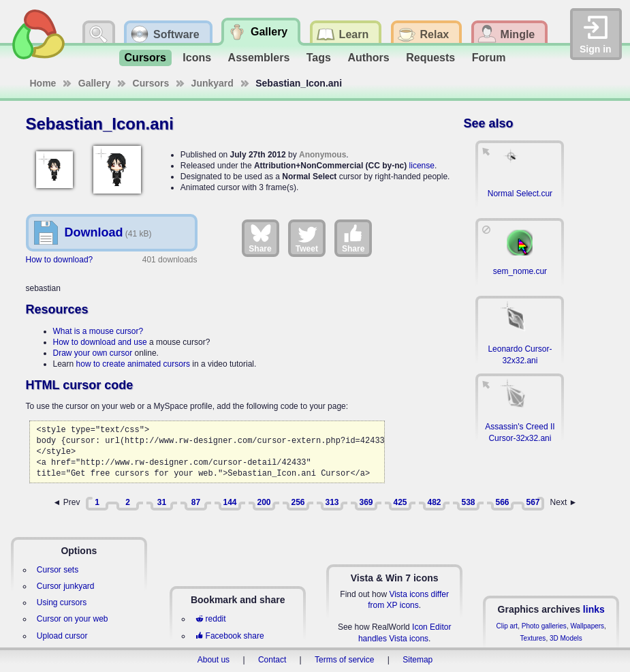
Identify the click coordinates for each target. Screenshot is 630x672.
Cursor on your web (73, 619)
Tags (319, 58)
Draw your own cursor (93, 353)
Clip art (507, 626)
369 (366, 502)
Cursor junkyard (66, 586)
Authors (368, 58)
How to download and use (100, 342)
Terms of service (344, 660)
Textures (533, 638)
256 (298, 502)
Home (43, 83)
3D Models (566, 638)
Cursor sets (58, 570)
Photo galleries (544, 626)
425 (400, 502)
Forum (489, 58)
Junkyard (212, 83)
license (422, 166)
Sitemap (418, 660)
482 (434, 502)
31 (162, 502)
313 (332, 502)
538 (468, 502)
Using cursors (62, 602)
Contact (272, 660)
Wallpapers (587, 626)
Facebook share (230, 636)
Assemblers (259, 58)
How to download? (60, 260)
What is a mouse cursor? (98, 331)
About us (214, 660)
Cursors (145, 58)
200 (264, 502)
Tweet (307, 238)
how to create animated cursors (133, 364)
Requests (430, 58)
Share (260, 238)
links (594, 609)
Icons (197, 58)
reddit (210, 619)
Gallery (94, 83)
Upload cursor (62, 636)
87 (196, 502)
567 (533, 502)
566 (502, 502)
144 (230, 502)
